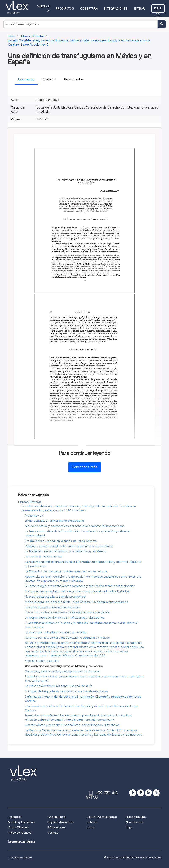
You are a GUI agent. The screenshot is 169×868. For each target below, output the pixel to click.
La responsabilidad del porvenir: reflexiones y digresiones (65, 617)
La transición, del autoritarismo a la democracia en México (66, 551)
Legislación (15, 817)
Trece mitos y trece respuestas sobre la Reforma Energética (67, 612)
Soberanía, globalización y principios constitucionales (62, 671)
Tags (129, 827)
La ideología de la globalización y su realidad (56, 632)
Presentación (34, 516)
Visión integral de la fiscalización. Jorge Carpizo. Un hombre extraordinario (77, 602)
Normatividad (134, 822)
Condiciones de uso (20, 857)
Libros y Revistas (30, 502)
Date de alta (158, 10)
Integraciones (116, 8)
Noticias (92, 822)
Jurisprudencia (57, 817)
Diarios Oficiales (18, 827)
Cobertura (89, 8)
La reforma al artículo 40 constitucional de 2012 (58, 686)
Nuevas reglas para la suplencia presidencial (55, 596)
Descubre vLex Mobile (21, 842)
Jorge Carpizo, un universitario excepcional (55, 521)
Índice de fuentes (20, 833)
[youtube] (156, 793)
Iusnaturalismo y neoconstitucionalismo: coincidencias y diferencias (72, 725)
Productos (65, 8)
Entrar (139, 8)
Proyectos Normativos (61, 822)
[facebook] (141, 793)
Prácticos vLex (56, 827)
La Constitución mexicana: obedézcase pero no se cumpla (66, 571)
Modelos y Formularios (22, 822)
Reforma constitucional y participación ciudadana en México (67, 638)
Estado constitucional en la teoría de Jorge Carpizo (61, 541)
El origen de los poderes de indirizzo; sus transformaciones (66, 691)
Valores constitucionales (42, 661)
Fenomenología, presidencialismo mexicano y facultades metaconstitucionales (80, 586)
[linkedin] (148, 793)
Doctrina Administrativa (102, 817)
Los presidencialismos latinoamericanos (53, 607)
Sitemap (53, 833)
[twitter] (133, 793)
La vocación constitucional (44, 556)
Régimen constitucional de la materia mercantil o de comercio (69, 546)
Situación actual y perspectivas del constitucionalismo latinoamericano (75, 526)
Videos (91, 827)
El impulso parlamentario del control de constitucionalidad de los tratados (77, 591)
